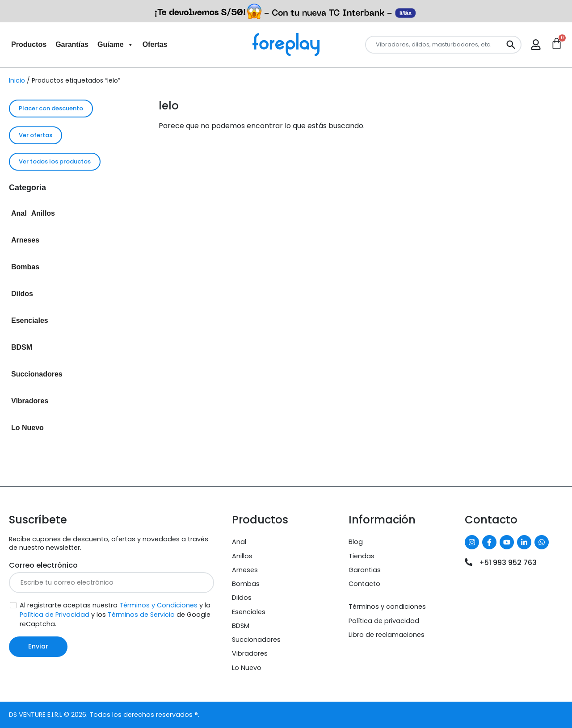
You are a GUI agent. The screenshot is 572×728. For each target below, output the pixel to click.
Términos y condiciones (387, 607)
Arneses (25, 240)
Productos (29, 44)
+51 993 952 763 (508, 563)
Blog (356, 542)
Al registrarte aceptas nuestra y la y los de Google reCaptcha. (115, 615)
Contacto (364, 584)
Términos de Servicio (141, 615)
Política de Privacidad (55, 615)
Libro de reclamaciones (387, 635)
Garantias (365, 570)
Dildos (22, 294)
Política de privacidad (384, 621)
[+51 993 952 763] (469, 562)
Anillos (43, 213)
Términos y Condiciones (158, 605)
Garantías (72, 44)
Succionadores (37, 374)
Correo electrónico (43, 565)
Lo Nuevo (27, 428)
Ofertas (155, 44)
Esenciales (30, 320)
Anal (19, 213)
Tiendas (362, 556)
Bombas (25, 267)
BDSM (22, 347)
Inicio (17, 80)
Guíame (116, 45)
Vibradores (30, 401)
